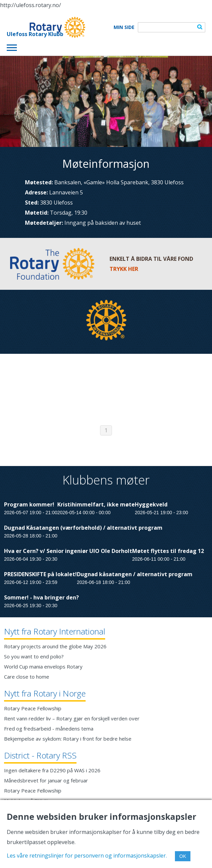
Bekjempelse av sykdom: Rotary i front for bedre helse (68, 739)
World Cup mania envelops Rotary (43, 666)
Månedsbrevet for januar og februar (46, 780)
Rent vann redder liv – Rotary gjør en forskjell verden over (72, 718)
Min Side (124, 27)
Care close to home (27, 677)
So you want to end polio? (34, 656)
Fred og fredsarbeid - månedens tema (49, 728)
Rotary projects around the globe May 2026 (55, 646)
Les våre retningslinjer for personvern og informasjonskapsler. (87, 856)
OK (183, 856)
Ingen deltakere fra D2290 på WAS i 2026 (52, 770)
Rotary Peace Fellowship (33, 708)
